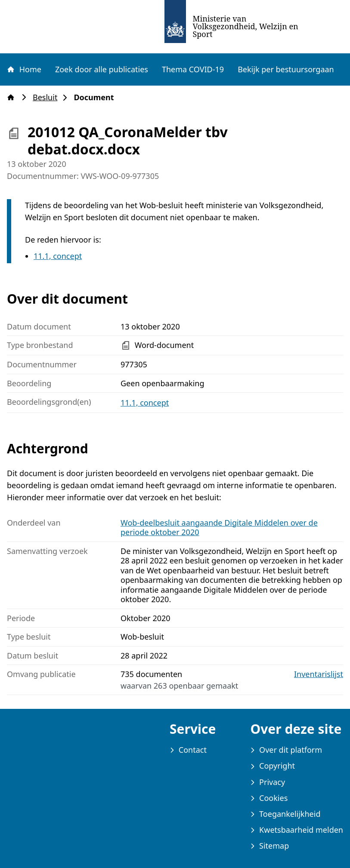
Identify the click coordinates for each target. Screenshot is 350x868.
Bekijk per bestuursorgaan (286, 69)
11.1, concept (58, 256)
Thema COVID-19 (193, 69)
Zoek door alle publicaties (102, 69)
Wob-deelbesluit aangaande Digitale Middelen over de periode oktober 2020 (219, 528)
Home (24, 69)
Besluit (48, 97)
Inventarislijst (319, 674)
